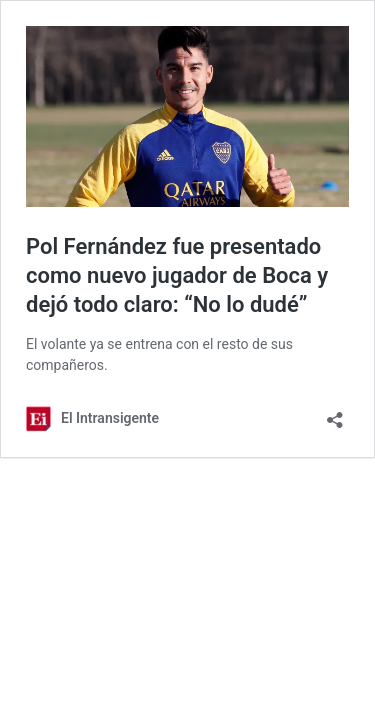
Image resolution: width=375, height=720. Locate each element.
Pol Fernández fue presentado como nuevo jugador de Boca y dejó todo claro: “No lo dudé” (177, 275)
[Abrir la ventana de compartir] (335, 413)
